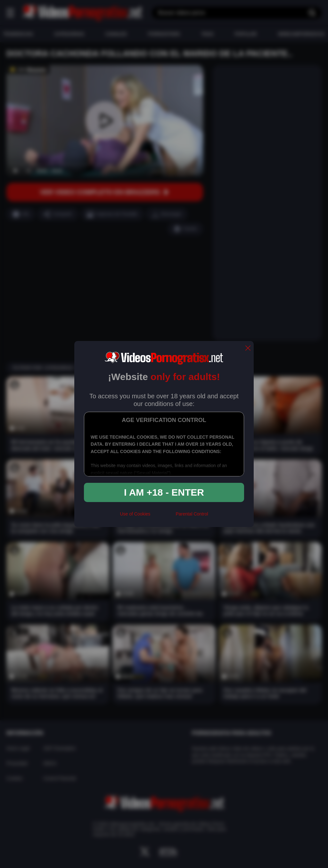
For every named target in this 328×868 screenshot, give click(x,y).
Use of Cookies (135, 514)
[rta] (163, 516)
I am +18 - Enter (164, 492)
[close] (248, 349)
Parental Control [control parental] (192, 514)
